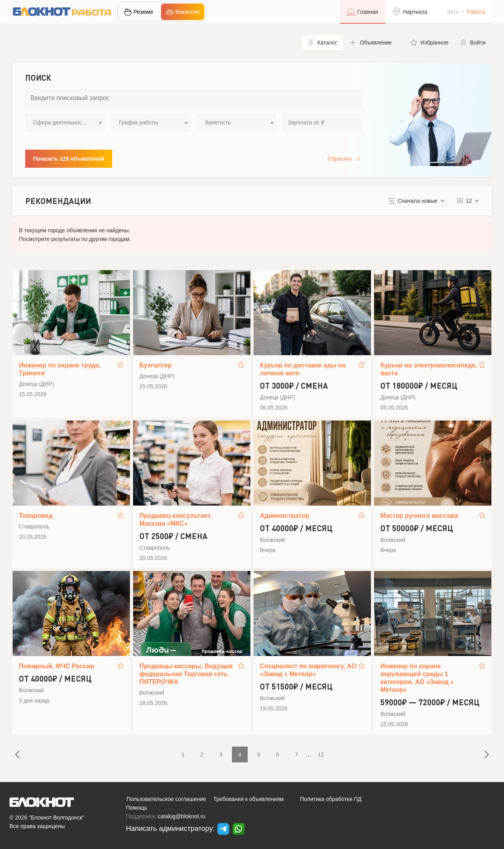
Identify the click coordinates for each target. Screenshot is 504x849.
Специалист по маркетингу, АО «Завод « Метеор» (308, 670)
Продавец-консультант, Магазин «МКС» (176, 520)
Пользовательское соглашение (166, 799)
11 (321, 754)
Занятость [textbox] (218, 122)
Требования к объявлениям (249, 799)
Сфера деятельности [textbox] (60, 122)
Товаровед (36, 516)
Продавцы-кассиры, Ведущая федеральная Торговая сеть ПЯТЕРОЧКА (186, 674)
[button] (374, 43)
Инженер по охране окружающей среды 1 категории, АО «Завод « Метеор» (417, 678)
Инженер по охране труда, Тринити (60, 369)
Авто (453, 12)
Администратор (284, 516)
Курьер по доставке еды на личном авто (303, 369)
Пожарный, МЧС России (57, 666)
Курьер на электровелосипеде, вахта (429, 369)
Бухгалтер (156, 365)
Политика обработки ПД (331, 799)
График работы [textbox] (138, 122)
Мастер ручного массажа (419, 516)
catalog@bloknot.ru (182, 816)
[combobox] (65, 122)
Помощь (137, 808)
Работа (476, 12)
